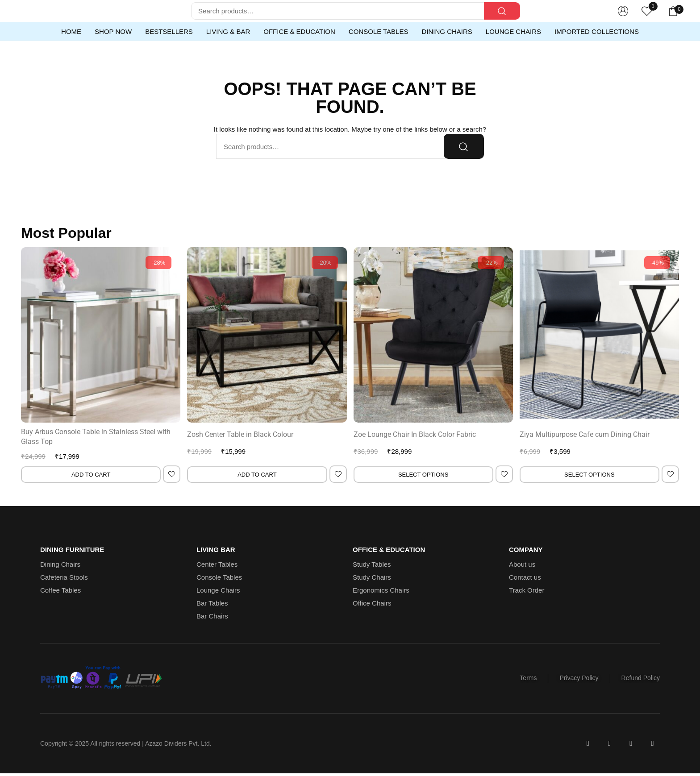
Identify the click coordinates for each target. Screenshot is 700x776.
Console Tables (379, 31)
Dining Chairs (447, 31)
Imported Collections (597, 31)
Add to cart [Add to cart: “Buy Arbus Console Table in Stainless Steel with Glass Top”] (91, 475)
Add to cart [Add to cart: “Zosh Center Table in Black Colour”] (257, 475)
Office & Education (299, 31)
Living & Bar (228, 31)
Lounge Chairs (513, 31)
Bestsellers (169, 31)
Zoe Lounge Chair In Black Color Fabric (415, 434)
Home (71, 31)
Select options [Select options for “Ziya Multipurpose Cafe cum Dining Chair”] (589, 475)
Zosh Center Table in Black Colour (240, 434)
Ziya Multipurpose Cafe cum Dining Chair (585, 434)
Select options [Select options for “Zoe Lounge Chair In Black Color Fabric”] (423, 475)
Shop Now (113, 31)
